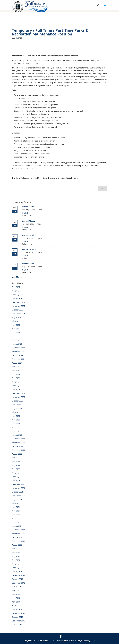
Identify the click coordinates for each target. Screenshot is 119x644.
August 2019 (17, 587)
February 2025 (18, 340)
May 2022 (16, 465)
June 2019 (16, 594)
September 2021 (19, 496)
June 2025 (16, 325)
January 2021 (17, 526)
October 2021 (17, 492)
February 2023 (18, 431)
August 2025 (17, 317)
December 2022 (18, 439)
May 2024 (16, 374)
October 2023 (17, 401)
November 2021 (18, 488)
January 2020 (17, 572)
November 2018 (18, 613)
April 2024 (16, 378)
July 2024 (16, 367)
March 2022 (17, 473)
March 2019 (17, 606)
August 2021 (17, 499)
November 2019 (18, 575)
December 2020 (18, 530)
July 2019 (16, 590)
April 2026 (16, 287)
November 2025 (18, 306)
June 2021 (16, 507)
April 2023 (16, 424)
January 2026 (17, 298)
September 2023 (19, 405)
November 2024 (18, 352)
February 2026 (18, 295)
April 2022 (16, 469)
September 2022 (19, 450)
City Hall (25, 213)
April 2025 (16, 333)
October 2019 (17, 579)
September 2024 (19, 359)
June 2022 (16, 462)
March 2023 (17, 427)
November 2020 (18, 534)
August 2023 (17, 408)
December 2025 (18, 302)
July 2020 (16, 549)
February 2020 (18, 568)
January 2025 (17, 344)
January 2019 (17, 609)
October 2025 (17, 310)
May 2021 (16, 511)
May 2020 (16, 556)
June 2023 (16, 416)
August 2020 (17, 545)
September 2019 (19, 583)
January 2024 (17, 389)
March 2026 (17, 291)
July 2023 (16, 412)
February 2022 (18, 477)
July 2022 (16, 458)
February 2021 (18, 522)
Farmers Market (29, 235)
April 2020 (16, 560)
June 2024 (16, 371)
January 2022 (17, 481)
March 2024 (17, 382)
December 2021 (18, 484)
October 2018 (17, 617)
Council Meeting (29, 221)
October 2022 (17, 446)
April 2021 (16, 515)
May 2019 (16, 598)
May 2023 (16, 420)
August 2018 (17, 625)
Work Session (28, 207)
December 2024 (18, 348)
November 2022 (18, 443)
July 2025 (16, 321)
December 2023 (18, 393)
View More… (17, 277)
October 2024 (17, 355)
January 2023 (17, 435)
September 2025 (19, 314)
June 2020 (16, 553)
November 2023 (18, 397)
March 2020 (17, 564)
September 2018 (19, 621)
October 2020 (17, 537)
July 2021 (16, 503)
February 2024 (18, 386)
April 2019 (16, 602)
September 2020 (19, 541)
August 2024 (17, 363)
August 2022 (17, 454)
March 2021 (17, 518)
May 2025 (16, 329)
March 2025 (17, 336)
